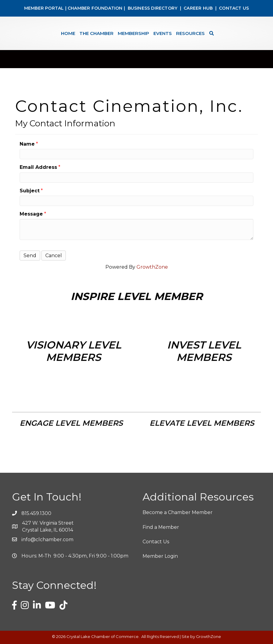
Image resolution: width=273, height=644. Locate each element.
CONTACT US (234, 8)
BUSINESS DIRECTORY (152, 8)
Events (163, 33)
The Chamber (96, 33)
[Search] (210, 33)
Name (27, 144)
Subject (30, 191)
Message (31, 214)
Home (68, 33)
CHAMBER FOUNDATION (95, 8)
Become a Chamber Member (178, 512)
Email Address (38, 167)
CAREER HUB (198, 8)
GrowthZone (152, 267)
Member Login (160, 556)
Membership (133, 33)
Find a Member (161, 527)
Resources (190, 33)
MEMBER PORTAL (44, 8)
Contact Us (156, 542)
